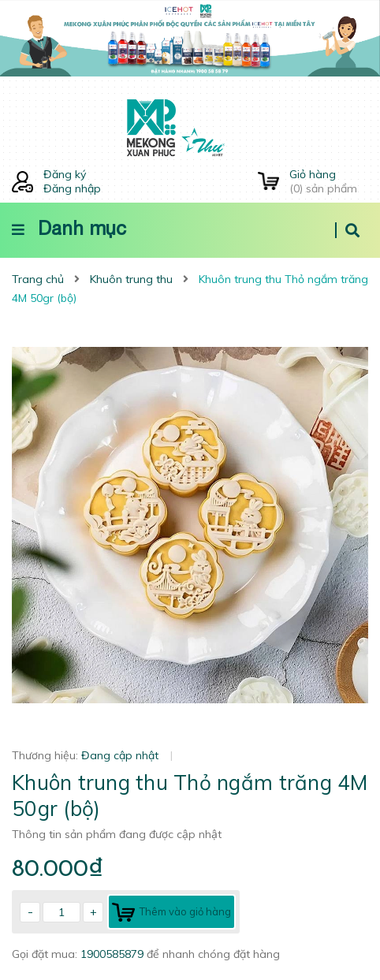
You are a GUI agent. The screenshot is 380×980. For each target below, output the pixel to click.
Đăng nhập (72, 188)
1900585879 (114, 954)
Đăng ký (65, 174)
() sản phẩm (329, 181)
